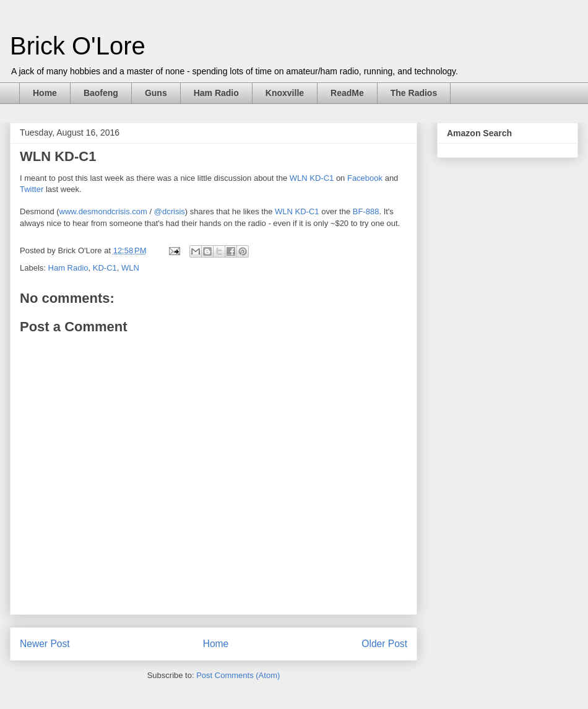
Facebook (365, 178)
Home (45, 93)
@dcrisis (170, 211)
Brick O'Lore (78, 46)
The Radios (414, 93)
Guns (156, 93)
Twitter (32, 189)
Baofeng (101, 93)
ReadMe (347, 93)
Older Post (384, 644)
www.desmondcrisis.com (103, 211)
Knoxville (285, 93)
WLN (130, 268)
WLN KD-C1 (312, 178)
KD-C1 (105, 268)
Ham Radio (216, 93)
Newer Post (45, 644)
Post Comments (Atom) (238, 675)
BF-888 (366, 211)
